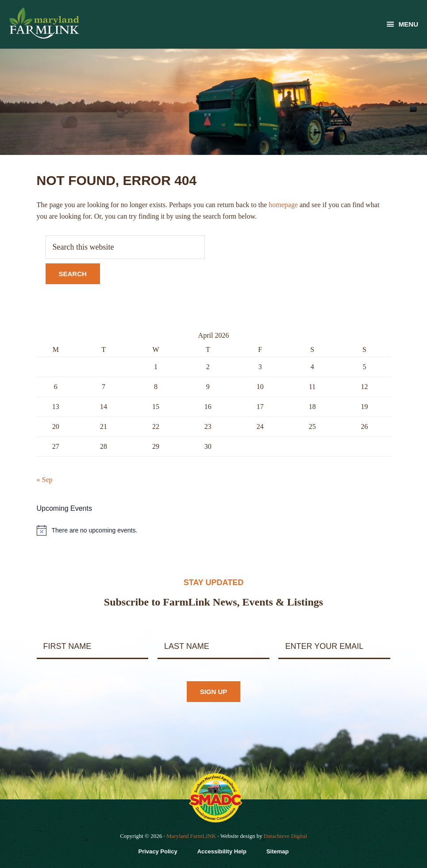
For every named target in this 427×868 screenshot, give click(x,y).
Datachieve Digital (285, 836)
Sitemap (278, 851)
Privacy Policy (158, 851)
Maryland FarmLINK (191, 836)
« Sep (45, 480)
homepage (283, 205)
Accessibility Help (222, 851)
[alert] (214, 530)
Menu (408, 24)
